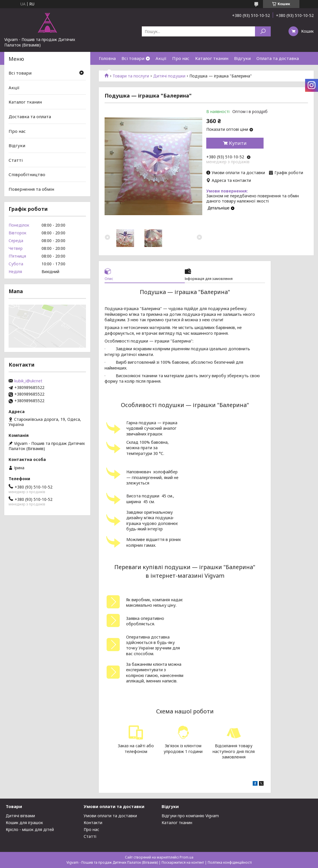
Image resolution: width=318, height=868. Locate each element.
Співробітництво (27, 174)
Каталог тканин (212, 58)
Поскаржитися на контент (183, 862)
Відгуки (242, 58)
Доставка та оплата (30, 116)
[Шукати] (263, 31)
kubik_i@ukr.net (28, 381)
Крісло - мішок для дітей (30, 829)
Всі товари (133, 58)
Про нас (181, 58)
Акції (161, 58)
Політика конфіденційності (230, 862)
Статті (16, 160)
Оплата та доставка (278, 58)
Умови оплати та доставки (110, 816)
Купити (238, 143)
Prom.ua (187, 857)
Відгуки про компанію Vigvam (190, 816)
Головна (107, 58)
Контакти (93, 823)
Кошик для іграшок (24, 823)
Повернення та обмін (31, 189)
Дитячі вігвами (20, 816)
